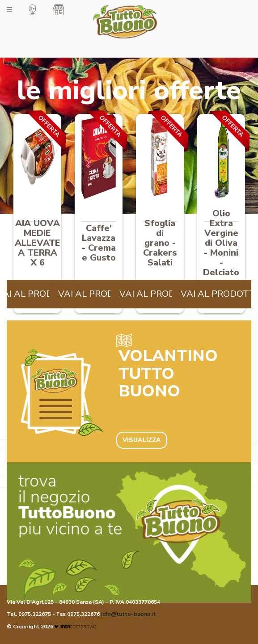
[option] (37, 215)
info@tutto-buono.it (129, 614)
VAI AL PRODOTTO (99, 294)
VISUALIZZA (142, 440)
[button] (33, 10)
